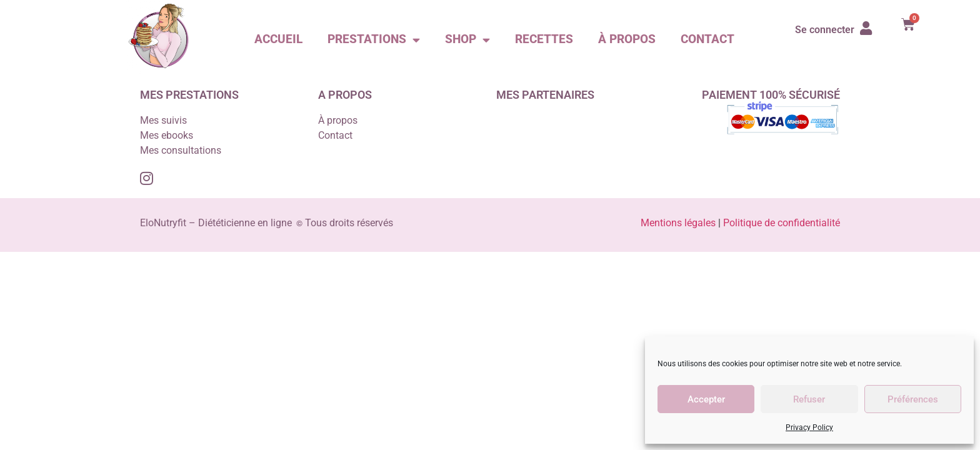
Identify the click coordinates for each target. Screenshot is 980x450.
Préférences (913, 399)
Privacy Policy (809, 427)
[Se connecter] (866, 28)
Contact (707, 39)
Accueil (278, 39)
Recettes (544, 39)
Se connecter (825, 30)
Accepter (706, 399)
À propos (627, 39)
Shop (467, 40)
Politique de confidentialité (782, 223)
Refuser (809, 399)
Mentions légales (679, 223)
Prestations (374, 40)
